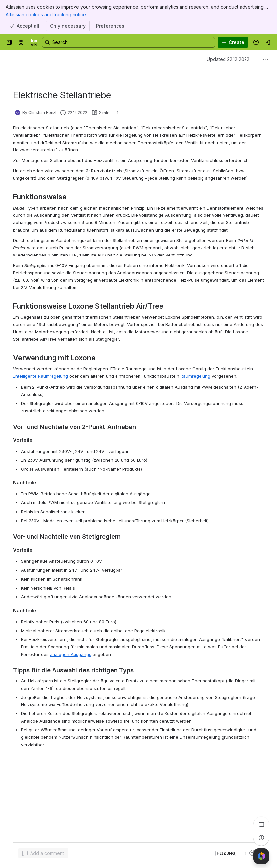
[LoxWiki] (34, 42)
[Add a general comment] (43, 853)
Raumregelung (195, 376)
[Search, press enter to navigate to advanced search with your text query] (128, 42)
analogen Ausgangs (71, 654)
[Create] (233, 42)
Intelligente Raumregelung (41, 376)
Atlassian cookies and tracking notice (46, 14)
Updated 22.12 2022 (228, 59)
